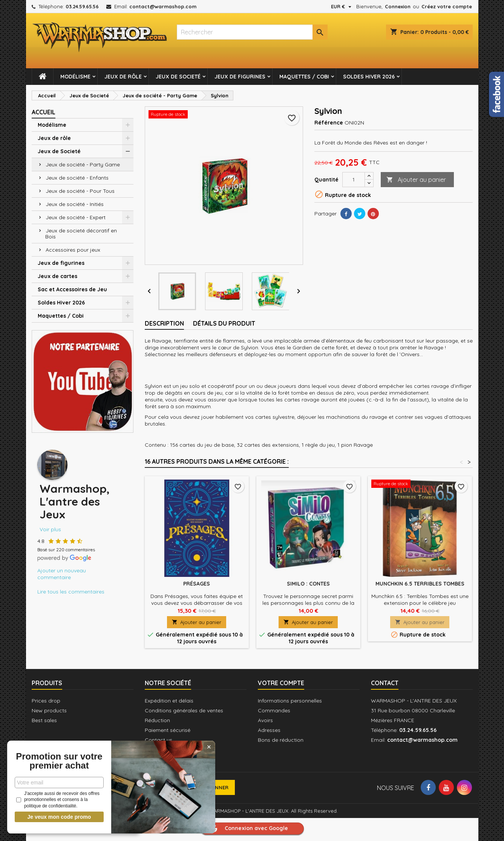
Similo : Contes (308, 584)
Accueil (44, 112)
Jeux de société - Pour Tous (80, 191)
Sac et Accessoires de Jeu (72, 289)
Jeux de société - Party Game (83, 165)
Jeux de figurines (240, 77)
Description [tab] (164, 323)
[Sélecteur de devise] (342, 6)
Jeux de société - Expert (76, 217)
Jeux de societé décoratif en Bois (81, 234)
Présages (197, 584)
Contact (385, 683)
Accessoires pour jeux (73, 250)
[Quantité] (354, 180)
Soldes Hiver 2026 (369, 77)
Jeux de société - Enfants (77, 178)
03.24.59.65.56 (82, 6)
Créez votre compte (447, 6)
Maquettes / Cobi (304, 77)
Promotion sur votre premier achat (57, 756)
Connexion (398, 6)
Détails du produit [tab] (224, 323)
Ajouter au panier (416, 180)
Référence (329, 123)
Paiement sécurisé (168, 730)
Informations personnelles (290, 701)
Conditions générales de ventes (184, 710)
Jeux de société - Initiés (75, 204)
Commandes (274, 710)
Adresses (269, 730)
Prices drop (46, 701)
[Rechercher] (252, 32)
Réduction (157, 720)
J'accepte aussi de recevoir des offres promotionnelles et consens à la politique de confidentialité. (56, 800)
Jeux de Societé (178, 77)
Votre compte (281, 683)
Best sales (44, 720)
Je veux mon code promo (57, 817)
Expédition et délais (169, 701)
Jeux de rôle (123, 77)
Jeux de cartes (57, 276)
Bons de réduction (281, 740)
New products (49, 710)
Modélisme (75, 77)
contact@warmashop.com (163, 6)
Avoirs (265, 720)
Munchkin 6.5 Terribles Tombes (420, 584)
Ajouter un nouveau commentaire (62, 574)
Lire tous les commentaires (71, 592)
